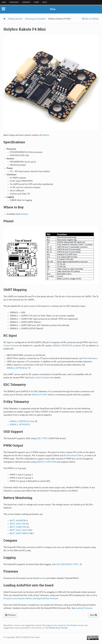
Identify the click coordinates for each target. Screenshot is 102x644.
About (45, 2)
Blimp (53, 9)
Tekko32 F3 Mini (40, 395)
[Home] (4, 19)
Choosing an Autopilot (35, 19)
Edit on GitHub (91, 19)
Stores (36, 2)
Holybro (45, 135)
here (41, 578)
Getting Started (15, 19)
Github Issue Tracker (58, 628)
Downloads (14, 2)
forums (74, 625)
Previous (10, 615)
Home (4, 2)
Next (93, 615)
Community (26, 2)
